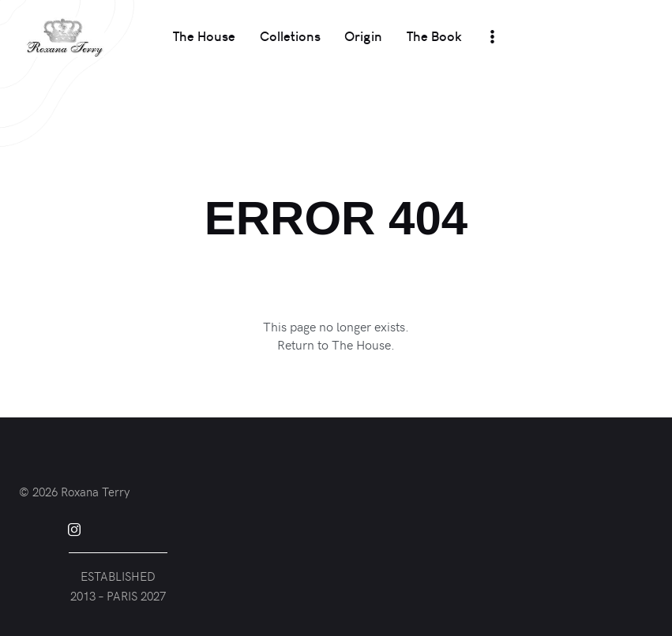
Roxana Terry (95, 492)
